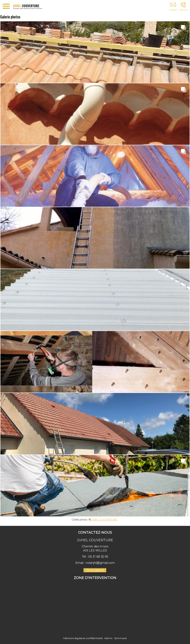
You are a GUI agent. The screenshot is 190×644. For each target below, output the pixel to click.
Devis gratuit (95, 570)
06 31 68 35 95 (98, 557)
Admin (108, 638)
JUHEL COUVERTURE (104, 520)
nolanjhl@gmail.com (100, 563)
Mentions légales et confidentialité (83, 638)
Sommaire (120, 638)
